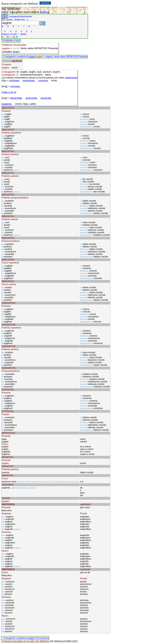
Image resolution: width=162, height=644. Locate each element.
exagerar (7, 104)
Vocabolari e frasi (11, 41)
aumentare (29, 81)
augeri (31, 638)
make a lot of (9, 92)
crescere (43, 81)
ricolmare (14, 81)
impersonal (71, 78)
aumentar (46, 98)
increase (15, 86)
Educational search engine (24, 12)
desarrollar (16, 98)
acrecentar (31, 98)
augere (32, 57)
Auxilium (44, 12)
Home (5, 12)
